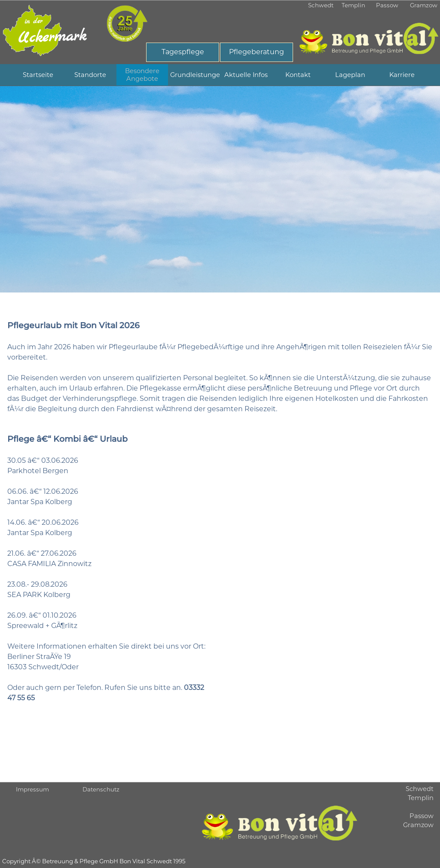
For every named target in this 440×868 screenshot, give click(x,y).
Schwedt (321, 5)
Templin (353, 5)
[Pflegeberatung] (257, 52)
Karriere (402, 75)
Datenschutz (101, 789)
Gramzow (424, 5)
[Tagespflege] (183, 52)
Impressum (32, 789)
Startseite (38, 75)
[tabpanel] (220, 189)
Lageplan (350, 75)
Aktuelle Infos (246, 75)
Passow (387, 5)
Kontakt (298, 75)
